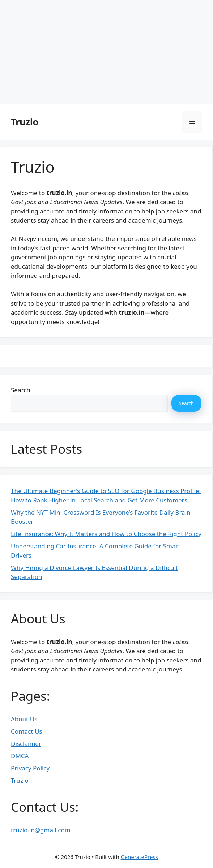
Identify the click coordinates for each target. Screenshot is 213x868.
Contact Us (27, 731)
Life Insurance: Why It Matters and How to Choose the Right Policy (106, 534)
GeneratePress (139, 857)
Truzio (25, 122)
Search (21, 390)
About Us (24, 719)
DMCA (20, 756)
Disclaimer (26, 744)
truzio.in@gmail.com (41, 830)
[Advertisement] (107, 51)
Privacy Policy (30, 768)
